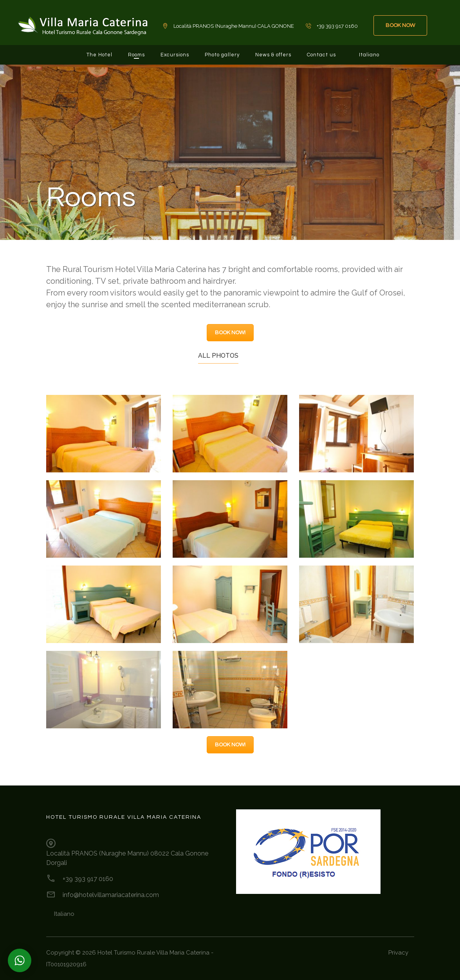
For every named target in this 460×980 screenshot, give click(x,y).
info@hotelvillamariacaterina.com (111, 895)
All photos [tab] (218, 356)
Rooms (136, 55)
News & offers (273, 55)
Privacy (398, 953)
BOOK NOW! (230, 333)
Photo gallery (222, 55)
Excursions (175, 55)
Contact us (321, 55)
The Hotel (99, 55)
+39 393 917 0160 (88, 879)
